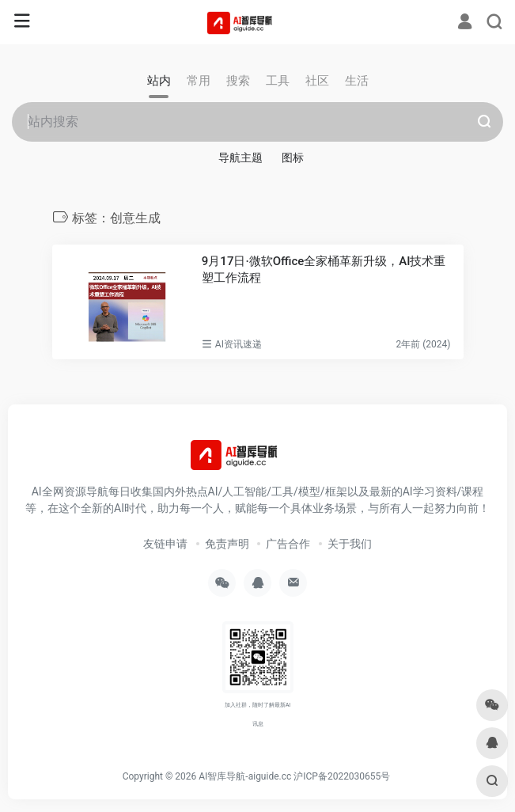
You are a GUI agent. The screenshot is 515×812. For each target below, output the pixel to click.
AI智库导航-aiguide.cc (245, 776)
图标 (293, 157)
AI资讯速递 (239, 344)
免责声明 (227, 544)
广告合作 (288, 544)
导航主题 (240, 157)
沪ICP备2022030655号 (342, 776)
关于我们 (350, 544)
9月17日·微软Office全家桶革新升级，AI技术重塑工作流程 (324, 269)
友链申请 (165, 544)
